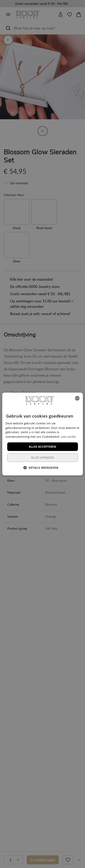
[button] (42, 468)
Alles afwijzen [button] (43, 458)
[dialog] (42, 434)
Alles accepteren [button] (42, 447)
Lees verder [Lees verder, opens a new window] (69, 437)
